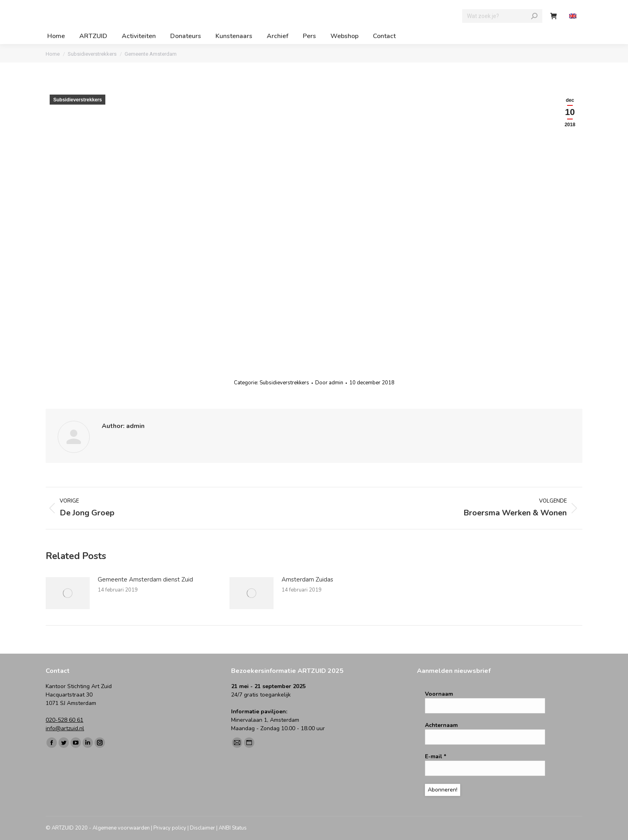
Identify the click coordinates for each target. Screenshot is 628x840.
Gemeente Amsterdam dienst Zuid (145, 580)
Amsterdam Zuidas (307, 580)
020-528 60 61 (64, 720)
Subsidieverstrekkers (77, 100)
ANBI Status (233, 828)
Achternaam (441, 725)
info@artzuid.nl (65, 728)
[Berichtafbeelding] (68, 593)
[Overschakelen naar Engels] (574, 16)
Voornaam (439, 694)
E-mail (436, 756)
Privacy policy (170, 828)
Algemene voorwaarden (121, 828)
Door (329, 383)
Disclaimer (202, 828)
